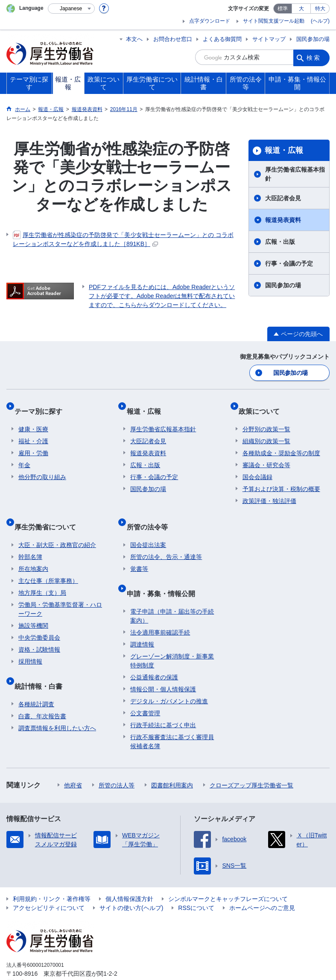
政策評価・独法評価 (269, 491)
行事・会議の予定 (289, 263)
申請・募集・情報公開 (164, 571)
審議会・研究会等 (266, 455)
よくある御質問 (222, 39)
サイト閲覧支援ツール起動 (274, 21)
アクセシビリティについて (49, 881)
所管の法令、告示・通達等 (166, 539)
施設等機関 (33, 608)
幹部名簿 (30, 539)
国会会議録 (257, 467)
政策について (263, 405)
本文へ (134, 39)
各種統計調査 (36, 678)
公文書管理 (145, 687)
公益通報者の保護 (154, 651)
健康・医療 (33, 419)
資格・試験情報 (39, 632)
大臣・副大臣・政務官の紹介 (57, 527)
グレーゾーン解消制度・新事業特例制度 (172, 634)
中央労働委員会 (39, 620)
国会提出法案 (148, 527)
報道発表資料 (283, 220)
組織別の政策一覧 (266, 431)
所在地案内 (33, 551)
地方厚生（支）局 (42, 575)
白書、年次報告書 (42, 690)
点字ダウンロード (210, 21)
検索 (314, 57)
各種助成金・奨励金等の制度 (281, 443)
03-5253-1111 (55, 956)
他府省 (73, 759)
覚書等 (139, 551)
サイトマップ (269, 39)
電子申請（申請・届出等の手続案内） (172, 589)
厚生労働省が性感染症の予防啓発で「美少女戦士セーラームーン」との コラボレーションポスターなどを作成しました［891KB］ (123, 239)
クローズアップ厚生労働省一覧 (251, 759)
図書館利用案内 (172, 759)
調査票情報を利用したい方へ (57, 702)
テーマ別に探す (42, 405)
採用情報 (30, 644)
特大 (320, 9)
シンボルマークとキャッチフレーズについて (228, 872)
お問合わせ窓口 (173, 39)
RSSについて (196, 881)
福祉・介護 (33, 431)
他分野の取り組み (42, 467)
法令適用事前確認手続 (160, 606)
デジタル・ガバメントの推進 (169, 675)
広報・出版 (280, 242)
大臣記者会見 (283, 198)
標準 (283, 9)
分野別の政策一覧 (266, 419)
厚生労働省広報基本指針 (295, 174)
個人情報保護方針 (129, 872)
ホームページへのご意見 (262, 881)
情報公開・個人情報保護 (163, 663)
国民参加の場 (313, 39)
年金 (24, 455)
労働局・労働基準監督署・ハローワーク (60, 591)
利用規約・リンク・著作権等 (52, 872)
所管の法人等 (117, 759)
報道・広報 (284, 150)
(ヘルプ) (320, 21)
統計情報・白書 (42, 663)
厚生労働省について (49, 513)
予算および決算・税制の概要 (281, 479)
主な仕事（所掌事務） (48, 563)
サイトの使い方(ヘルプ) (131, 881)
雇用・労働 (33, 443)
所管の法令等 (151, 513)
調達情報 (142, 618)
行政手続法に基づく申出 (163, 699)
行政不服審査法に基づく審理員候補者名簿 (172, 715)
